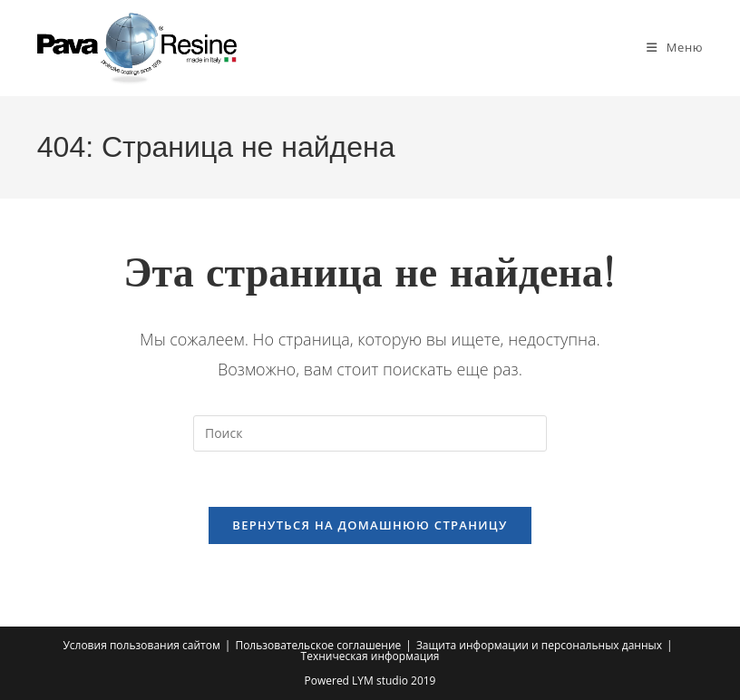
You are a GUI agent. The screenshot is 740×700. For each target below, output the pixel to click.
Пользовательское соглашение (318, 645)
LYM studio (380, 681)
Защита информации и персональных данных (539, 645)
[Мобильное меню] (675, 47)
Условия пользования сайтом (141, 645)
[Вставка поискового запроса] (370, 433)
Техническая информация (370, 656)
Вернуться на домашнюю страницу (370, 525)
